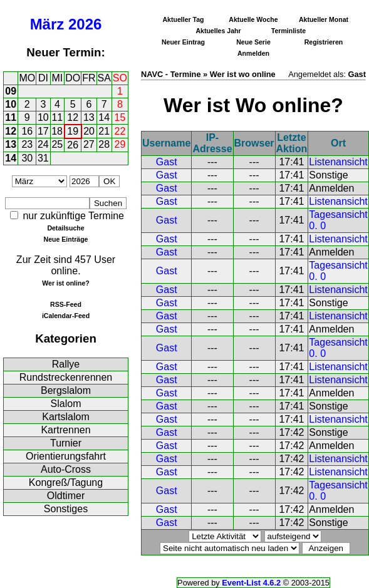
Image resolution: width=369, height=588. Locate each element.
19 (73, 131)
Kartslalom (66, 417)
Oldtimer (66, 496)
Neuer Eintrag (183, 42)
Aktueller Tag (183, 19)
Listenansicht (338, 162)
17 (43, 131)
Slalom (66, 404)
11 (11, 117)
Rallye (66, 364)
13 (89, 117)
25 (57, 144)
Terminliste (288, 31)
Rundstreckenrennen (66, 377)
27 (89, 144)
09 (11, 91)
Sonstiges (66, 509)
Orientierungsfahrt (66, 456)
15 (120, 117)
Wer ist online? (65, 283)
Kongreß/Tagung (66, 482)
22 (120, 131)
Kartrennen (65, 430)
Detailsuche (65, 228)
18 (57, 131)
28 (104, 144)
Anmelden (253, 53)
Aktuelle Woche (253, 19)
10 (11, 104)
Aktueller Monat (324, 19)
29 (120, 144)
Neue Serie (253, 42)
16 (27, 131)
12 (73, 117)
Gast (167, 162)
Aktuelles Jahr (218, 31)
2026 (85, 24)
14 (104, 117)
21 (104, 131)
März (47, 24)
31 (43, 158)
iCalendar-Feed (66, 316)
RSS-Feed (66, 304)
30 (27, 158)
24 (43, 144)
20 (89, 131)
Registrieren (324, 42)
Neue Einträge (66, 239)
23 (27, 144)
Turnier (66, 443)
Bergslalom (66, 390)
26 (73, 145)
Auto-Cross (66, 469)
